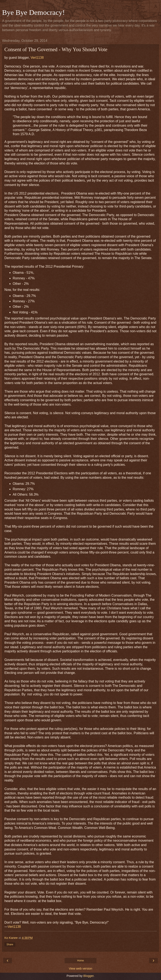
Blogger (89, 976)
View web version (80, 969)
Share (10, 944)
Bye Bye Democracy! (33, 12)
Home (80, 961)
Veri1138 (37, 58)
